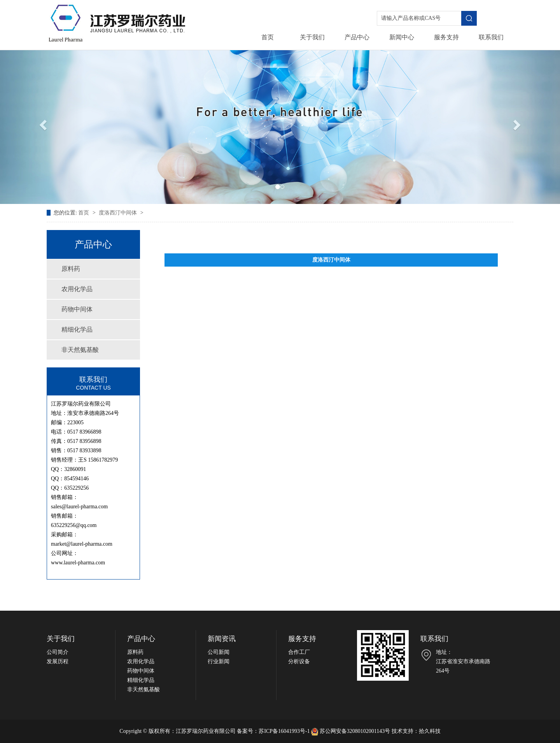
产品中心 (357, 37)
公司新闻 (219, 652)
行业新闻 (219, 661)
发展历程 (58, 661)
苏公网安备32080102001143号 (351, 731)
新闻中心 (402, 37)
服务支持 (446, 37)
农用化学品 (77, 289)
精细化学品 (77, 329)
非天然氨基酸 (80, 350)
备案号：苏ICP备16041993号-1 (273, 731)
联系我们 (491, 37)
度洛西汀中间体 (119, 213)
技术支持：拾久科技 (416, 731)
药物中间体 (77, 309)
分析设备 (299, 661)
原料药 (71, 269)
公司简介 (58, 652)
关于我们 (312, 37)
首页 (268, 37)
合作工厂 (299, 652)
